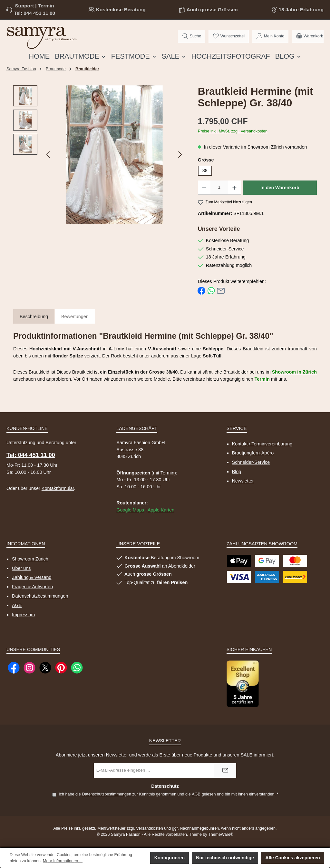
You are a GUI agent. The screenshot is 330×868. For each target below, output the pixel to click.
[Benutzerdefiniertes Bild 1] (243, 684)
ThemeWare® (221, 834)
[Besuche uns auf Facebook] (14, 668)
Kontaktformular (58, 488)
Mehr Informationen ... (63, 861)
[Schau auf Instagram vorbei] (29, 668)
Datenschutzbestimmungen (40, 596)
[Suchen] (192, 36)
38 (205, 171)
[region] (99, 155)
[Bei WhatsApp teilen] (211, 290)
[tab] (34, 317)
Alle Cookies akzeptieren (293, 858)
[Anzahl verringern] (204, 188)
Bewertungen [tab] (75, 317)
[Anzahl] (219, 188)
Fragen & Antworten (32, 587)
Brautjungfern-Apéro (253, 453)
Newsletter (243, 481)
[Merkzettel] (229, 36)
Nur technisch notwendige (225, 858)
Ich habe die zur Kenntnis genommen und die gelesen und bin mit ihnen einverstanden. (168, 794)
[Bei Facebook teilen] (201, 290)
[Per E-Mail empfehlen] (221, 290)
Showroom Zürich (30, 559)
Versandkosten (149, 828)
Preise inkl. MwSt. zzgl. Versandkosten (233, 131)
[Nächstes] (180, 155)
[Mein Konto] (270, 36)
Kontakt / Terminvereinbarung (262, 444)
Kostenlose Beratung (121, 10)
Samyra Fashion (21, 69)
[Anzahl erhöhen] (234, 188)
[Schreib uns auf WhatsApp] (77, 668)
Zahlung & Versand (32, 577)
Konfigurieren (170, 858)
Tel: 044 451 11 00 (34, 13)
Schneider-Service (251, 462)
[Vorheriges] (49, 155)
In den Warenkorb (280, 188)
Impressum (23, 615)
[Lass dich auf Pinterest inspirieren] (61, 668)
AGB (17, 605)
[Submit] (225, 770)
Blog (237, 472)
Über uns (21, 568)
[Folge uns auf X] (45, 668)
